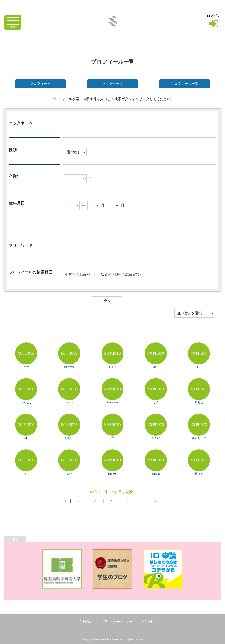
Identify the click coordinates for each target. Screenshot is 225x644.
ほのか (112, 474)
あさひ (156, 438)
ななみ (69, 438)
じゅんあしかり (199, 438)
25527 (69, 402)
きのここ (26, 402)
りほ (156, 402)
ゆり (26, 474)
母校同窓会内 (79, 274)
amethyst (69, 367)
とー (26, 367)
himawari (112, 402)
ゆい (156, 367)
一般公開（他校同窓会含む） (120, 274)
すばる (112, 367)
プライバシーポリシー (117, 622)
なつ (69, 474)
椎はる (199, 474)
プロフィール (40, 84)
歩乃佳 (199, 402)
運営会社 (148, 622)
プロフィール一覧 (185, 84)
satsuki (156, 474)
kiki (26, 438)
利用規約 (86, 622)
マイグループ (112, 84)
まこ (199, 367)
